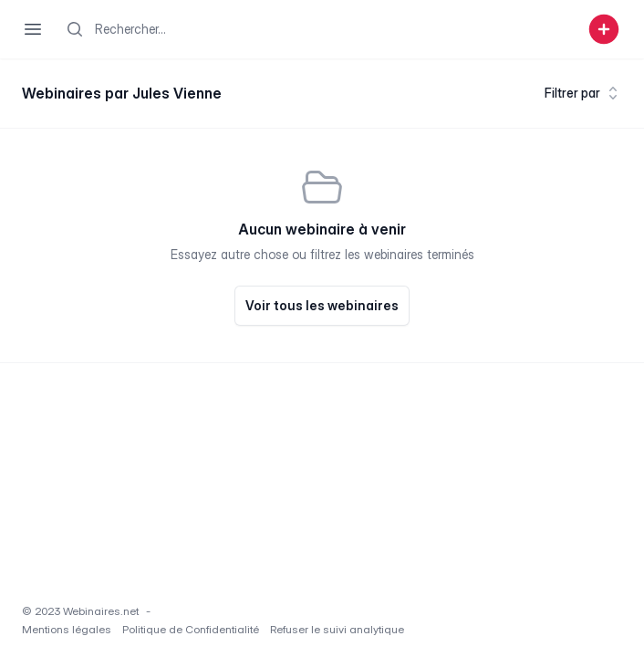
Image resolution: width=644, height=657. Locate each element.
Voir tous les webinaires (322, 305)
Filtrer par (583, 93)
